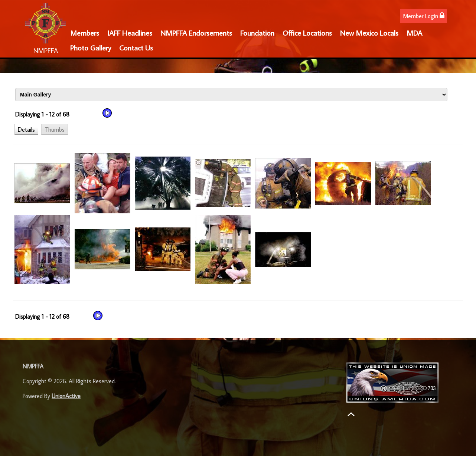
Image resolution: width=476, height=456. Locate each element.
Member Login (424, 16)
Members (85, 33)
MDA (414, 33)
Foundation (257, 33)
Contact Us (136, 47)
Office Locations (307, 33)
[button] (26, 129)
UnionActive (66, 396)
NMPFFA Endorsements (196, 33)
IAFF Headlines (130, 33)
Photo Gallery (91, 47)
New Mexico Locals (369, 33)
